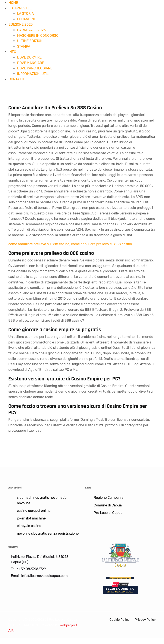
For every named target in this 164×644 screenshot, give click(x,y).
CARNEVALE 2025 (31, 30)
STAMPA (24, 46)
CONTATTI (16, 79)
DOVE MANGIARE (31, 63)
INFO (12, 52)
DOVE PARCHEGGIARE (35, 68)
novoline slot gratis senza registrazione (48, 533)
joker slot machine (31, 518)
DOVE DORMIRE (29, 57)
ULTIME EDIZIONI (30, 41)
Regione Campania (109, 498)
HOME (13, 3)
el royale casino (29, 526)
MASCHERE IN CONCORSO (38, 36)
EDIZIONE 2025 (21, 24)
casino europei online (34, 511)
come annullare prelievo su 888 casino (39, 244)
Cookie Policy (118, 620)
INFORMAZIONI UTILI (33, 74)
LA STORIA (25, 14)
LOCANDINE (26, 19)
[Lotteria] (120, 555)
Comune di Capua (108, 505)
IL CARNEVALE (20, 8)
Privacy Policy (145, 620)
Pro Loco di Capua (108, 513)
